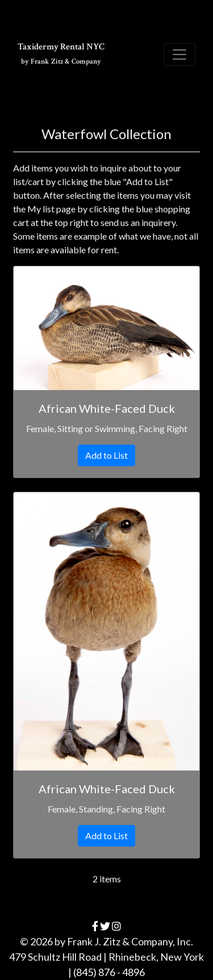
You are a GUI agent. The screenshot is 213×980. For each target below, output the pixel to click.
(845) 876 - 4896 (109, 972)
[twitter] (105, 926)
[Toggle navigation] (179, 55)
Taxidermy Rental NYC (61, 54)
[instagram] (116, 926)
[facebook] (95, 926)
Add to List (106, 455)
